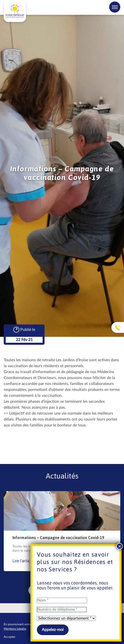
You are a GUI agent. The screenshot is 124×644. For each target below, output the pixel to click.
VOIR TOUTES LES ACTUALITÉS (58, 590)
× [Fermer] (120, 75)
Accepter (10, 637)
